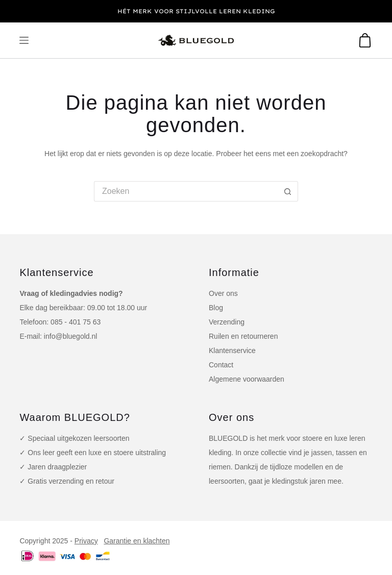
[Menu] (24, 40)
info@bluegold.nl (71, 336)
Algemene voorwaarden (247, 379)
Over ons (223, 293)
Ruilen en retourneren (243, 336)
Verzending (227, 322)
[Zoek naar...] (186, 191)
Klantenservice (232, 351)
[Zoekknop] (288, 191)
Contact (221, 365)
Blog (216, 308)
